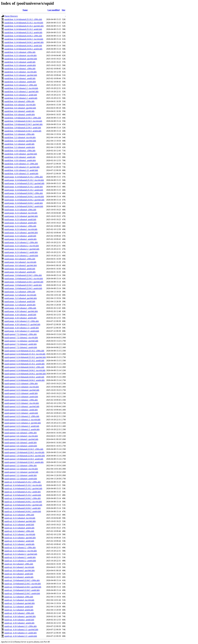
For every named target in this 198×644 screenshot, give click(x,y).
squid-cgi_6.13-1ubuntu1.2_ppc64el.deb (21, 554)
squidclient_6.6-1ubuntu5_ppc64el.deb (20, 108)
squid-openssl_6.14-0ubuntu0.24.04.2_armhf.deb (24, 377)
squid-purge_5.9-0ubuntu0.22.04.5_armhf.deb (23, 285)
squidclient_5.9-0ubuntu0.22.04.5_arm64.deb (23, 131)
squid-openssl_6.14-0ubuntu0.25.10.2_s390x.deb (24, 351)
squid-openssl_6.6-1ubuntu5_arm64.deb (21, 446)
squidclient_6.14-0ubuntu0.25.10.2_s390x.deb (23, 19)
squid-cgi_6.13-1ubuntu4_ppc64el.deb (20, 521)
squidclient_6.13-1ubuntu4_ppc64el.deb (21, 59)
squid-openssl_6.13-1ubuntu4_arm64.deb (21, 397)
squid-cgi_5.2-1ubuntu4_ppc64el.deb (20, 603)
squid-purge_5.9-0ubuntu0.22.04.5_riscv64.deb (24, 279)
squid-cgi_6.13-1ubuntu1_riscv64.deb (20, 534)
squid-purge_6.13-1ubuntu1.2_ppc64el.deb (22, 249)
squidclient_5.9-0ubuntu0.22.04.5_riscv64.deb (23, 121)
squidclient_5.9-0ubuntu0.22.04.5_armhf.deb (23, 128)
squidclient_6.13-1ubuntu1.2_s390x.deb (21, 85)
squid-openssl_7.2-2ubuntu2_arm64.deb (21, 347)
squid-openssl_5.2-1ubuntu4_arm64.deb (21, 479)
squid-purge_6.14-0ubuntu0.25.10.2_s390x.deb (24, 177)
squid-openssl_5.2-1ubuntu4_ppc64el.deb (21, 472)
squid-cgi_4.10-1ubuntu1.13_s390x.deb (21, 626)
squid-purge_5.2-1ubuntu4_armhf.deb (20, 301)
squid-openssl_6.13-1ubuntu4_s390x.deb (21, 384)
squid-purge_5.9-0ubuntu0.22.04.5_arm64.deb (23, 288)
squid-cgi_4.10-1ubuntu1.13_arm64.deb (21, 636)
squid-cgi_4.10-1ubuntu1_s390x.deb (19, 613)
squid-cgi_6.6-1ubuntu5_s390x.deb (19, 564)
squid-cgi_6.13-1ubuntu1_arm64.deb (19, 544)
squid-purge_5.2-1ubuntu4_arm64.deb (20, 305)
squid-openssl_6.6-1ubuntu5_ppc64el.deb (21, 439)
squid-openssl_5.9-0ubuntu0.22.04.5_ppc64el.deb (25, 456)
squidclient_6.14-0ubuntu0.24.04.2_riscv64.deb (24, 39)
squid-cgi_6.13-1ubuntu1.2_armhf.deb (20, 557)
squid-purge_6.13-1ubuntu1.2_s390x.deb (21, 242)
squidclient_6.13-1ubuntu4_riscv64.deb (20, 55)
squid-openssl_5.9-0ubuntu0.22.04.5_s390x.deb (24, 449)
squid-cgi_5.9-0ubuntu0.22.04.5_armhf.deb (22, 590)
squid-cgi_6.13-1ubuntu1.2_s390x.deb (20, 548)
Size (64, 10)
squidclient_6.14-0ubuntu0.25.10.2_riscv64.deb (24, 23)
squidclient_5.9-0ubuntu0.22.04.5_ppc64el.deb (23, 124)
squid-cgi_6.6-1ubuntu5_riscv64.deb (19, 567)
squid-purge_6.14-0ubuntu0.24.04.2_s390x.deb (24, 193)
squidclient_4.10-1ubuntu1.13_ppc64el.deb (22, 167)
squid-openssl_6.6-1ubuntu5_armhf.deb (21, 443)
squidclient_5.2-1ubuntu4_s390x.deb (19, 134)
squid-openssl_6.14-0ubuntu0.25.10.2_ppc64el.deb (25, 357)
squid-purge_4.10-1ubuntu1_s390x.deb (20, 308)
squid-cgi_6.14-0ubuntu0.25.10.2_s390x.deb (23, 482)
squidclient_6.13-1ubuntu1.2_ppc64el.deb (21, 92)
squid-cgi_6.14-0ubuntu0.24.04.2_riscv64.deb (23, 502)
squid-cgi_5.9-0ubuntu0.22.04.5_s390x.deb (22, 580)
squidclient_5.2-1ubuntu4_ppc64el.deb (20, 141)
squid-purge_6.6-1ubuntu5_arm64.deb (20, 272)
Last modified (54, 10)
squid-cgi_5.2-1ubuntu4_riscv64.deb (19, 600)
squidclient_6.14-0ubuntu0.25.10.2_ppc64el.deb (24, 26)
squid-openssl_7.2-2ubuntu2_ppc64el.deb (21, 341)
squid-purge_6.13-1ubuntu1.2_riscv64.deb (22, 246)
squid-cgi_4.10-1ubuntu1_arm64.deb (19, 623)
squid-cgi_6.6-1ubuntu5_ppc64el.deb (20, 571)
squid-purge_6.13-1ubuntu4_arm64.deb (20, 223)
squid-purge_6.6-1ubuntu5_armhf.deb (20, 269)
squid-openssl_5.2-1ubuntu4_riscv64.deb (21, 469)
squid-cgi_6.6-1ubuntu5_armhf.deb (19, 574)
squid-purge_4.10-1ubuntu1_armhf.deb (20, 315)
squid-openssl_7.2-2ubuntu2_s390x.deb (21, 334)
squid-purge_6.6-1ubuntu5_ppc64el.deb (21, 265)
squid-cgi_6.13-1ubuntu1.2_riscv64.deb (21, 551)
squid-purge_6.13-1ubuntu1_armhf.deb (20, 236)
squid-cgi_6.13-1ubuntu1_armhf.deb (19, 541)
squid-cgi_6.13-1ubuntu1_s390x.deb (19, 531)
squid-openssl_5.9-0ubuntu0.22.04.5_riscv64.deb (24, 452)
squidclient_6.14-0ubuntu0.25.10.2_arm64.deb (23, 32)
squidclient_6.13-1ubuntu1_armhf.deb (20, 78)
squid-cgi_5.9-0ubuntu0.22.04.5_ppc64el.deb (23, 587)
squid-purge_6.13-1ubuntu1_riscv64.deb (21, 229)
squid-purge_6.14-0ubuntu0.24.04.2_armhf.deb (24, 203)
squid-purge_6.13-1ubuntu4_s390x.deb (20, 210)
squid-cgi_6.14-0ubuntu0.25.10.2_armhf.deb (23, 492)
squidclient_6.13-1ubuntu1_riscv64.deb (20, 72)
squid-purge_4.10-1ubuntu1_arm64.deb (20, 318)
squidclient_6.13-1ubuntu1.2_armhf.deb (21, 95)
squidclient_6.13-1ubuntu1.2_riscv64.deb (21, 88)
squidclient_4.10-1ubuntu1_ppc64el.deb (21, 154)
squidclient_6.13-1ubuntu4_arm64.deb (20, 65)
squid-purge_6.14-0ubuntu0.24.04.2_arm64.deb (24, 206)
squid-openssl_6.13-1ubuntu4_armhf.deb (21, 393)
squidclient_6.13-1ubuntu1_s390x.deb (20, 69)
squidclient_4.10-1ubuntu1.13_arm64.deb (21, 174)
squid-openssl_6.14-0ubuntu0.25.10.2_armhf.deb (24, 361)
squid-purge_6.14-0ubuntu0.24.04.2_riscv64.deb (24, 197)
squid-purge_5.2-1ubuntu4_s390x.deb (20, 292)
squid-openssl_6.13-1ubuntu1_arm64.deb (21, 413)
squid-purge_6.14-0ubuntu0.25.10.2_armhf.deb (24, 187)
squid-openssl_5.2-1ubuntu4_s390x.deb (21, 466)
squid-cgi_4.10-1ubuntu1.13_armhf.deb (21, 633)
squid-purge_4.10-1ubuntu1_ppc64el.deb (21, 311)
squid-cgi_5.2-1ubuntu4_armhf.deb (19, 607)
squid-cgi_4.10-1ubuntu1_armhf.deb (19, 620)
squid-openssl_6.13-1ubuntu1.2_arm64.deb (22, 429)
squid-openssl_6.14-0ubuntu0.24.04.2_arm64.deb (24, 380)
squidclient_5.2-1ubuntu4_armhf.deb (19, 144)
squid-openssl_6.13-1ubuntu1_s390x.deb (21, 400)
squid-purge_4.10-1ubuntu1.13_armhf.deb (22, 328)
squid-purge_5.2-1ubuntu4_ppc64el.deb (21, 298)
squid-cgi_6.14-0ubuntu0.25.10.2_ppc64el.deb (23, 488)
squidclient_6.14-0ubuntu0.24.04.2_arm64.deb (23, 49)
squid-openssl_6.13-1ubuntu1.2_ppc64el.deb (23, 423)
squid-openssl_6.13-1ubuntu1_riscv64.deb (22, 403)
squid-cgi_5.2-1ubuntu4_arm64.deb (19, 610)
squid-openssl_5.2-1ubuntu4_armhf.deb (21, 475)
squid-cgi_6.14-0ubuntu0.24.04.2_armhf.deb (23, 508)
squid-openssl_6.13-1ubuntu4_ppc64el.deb (22, 390)
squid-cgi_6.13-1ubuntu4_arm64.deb (19, 528)
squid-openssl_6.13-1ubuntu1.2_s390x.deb (22, 416)
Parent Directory (11, 16)
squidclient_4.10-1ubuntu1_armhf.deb (20, 157)
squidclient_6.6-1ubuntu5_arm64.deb (20, 115)
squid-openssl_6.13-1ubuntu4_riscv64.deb (22, 387)
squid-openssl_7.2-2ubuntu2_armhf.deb (21, 344)
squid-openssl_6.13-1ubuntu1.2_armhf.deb (22, 426)
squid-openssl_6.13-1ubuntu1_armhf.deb (21, 410)
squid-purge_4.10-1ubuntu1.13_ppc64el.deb (22, 324)
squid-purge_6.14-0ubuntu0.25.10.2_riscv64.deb (24, 180)
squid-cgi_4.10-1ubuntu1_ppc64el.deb (20, 616)
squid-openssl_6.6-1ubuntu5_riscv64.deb (21, 436)
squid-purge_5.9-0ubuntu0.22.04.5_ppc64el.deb (24, 282)
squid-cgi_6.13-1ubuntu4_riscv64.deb (20, 518)
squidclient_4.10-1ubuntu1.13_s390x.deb (21, 164)
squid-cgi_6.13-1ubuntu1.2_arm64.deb (20, 561)
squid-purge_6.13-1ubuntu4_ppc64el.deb (21, 216)
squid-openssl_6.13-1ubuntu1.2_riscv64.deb (22, 420)
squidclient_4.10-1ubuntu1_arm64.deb (20, 160)
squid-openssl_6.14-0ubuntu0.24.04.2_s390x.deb (24, 367)
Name (25, 10)
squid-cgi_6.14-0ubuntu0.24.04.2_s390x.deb (23, 498)
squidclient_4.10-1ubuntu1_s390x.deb (20, 151)
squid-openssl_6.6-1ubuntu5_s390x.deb (21, 433)
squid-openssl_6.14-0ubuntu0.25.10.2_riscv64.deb (25, 354)
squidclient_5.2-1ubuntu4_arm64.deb (20, 147)
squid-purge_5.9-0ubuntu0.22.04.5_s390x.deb (23, 275)
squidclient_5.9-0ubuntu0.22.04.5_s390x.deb (23, 118)
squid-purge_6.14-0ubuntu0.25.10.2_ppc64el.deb (24, 183)
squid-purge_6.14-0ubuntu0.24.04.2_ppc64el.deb (24, 200)
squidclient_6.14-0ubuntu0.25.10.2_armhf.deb (23, 29)
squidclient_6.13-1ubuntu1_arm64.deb (20, 82)
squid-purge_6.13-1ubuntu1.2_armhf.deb (21, 252)
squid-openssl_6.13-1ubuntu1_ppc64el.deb (22, 406)
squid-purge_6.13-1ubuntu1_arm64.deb (20, 239)
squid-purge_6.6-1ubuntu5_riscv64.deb (20, 262)
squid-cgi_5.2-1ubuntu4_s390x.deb (19, 597)
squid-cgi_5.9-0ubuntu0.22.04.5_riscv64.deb (23, 584)
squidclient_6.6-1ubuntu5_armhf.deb (19, 111)
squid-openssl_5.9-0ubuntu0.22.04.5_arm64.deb (24, 462)
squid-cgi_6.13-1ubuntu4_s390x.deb (19, 515)
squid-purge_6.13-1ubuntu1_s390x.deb (20, 226)
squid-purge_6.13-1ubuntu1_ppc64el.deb (21, 233)
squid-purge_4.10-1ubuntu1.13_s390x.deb (22, 321)
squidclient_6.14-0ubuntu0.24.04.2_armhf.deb (23, 46)
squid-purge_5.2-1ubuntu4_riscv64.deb (20, 295)
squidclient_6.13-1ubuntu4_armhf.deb (20, 62)
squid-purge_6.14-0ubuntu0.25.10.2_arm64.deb (24, 190)
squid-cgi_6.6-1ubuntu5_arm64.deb (19, 577)
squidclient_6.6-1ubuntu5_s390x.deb (19, 101)
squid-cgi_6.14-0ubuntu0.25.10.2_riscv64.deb (23, 485)
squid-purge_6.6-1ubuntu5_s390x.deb (20, 259)
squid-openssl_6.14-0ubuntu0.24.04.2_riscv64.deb (25, 370)
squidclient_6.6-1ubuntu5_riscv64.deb (20, 105)
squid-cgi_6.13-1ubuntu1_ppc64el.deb (20, 538)
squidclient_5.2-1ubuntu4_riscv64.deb (20, 137)
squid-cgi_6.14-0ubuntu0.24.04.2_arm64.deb (23, 511)
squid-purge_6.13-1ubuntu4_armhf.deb (20, 219)
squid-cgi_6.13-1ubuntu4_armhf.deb (19, 525)
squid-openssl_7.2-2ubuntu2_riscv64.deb (21, 338)
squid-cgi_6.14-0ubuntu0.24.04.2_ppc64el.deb (23, 505)
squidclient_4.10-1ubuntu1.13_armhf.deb (21, 170)
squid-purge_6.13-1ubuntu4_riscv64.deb (21, 213)
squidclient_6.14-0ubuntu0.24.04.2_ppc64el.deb (24, 42)
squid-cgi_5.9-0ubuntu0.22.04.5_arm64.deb (22, 593)
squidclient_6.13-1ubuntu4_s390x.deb (20, 52)
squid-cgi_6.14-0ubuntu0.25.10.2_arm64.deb (23, 495)
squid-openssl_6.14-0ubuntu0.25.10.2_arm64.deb (24, 364)
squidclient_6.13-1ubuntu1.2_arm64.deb (21, 98)
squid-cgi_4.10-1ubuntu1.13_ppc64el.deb (21, 630)
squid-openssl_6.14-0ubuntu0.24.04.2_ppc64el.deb (25, 374)
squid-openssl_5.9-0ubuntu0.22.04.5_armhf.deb (24, 459)
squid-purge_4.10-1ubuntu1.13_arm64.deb (22, 331)
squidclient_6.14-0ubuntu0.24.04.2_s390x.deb (23, 36)
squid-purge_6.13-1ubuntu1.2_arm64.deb (21, 256)
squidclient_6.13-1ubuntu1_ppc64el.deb (21, 75)
